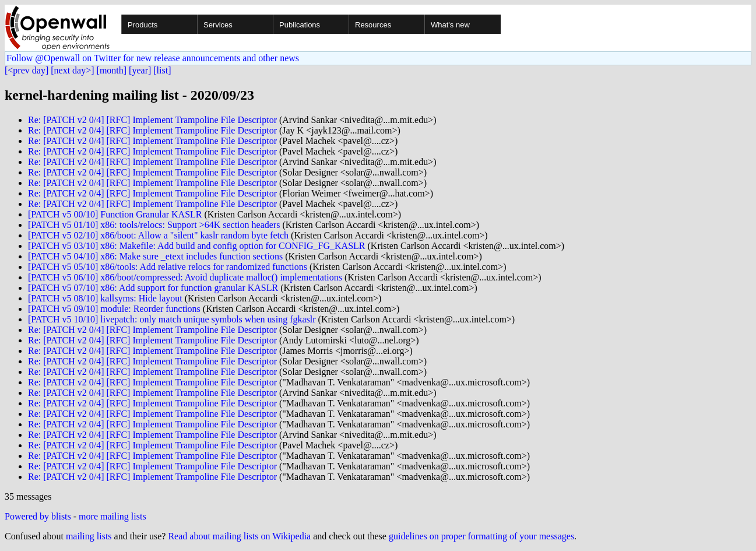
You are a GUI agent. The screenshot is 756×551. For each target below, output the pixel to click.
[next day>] (72, 70)
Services (218, 25)
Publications (300, 25)
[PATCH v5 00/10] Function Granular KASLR (115, 214)
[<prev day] (27, 70)
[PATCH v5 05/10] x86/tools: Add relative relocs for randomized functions (168, 267)
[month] (112, 70)
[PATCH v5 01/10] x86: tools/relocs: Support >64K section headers (154, 225)
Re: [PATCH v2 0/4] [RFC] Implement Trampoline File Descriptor (152, 120)
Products (143, 25)
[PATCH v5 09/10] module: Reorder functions (114, 309)
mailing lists (89, 536)
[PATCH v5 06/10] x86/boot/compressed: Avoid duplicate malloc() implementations (185, 277)
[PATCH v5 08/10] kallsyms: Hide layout (105, 298)
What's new (450, 25)
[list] (162, 70)
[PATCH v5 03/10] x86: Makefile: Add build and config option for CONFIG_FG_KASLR (197, 246)
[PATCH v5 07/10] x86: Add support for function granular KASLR (153, 288)
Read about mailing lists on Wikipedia (239, 536)
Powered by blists (38, 516)
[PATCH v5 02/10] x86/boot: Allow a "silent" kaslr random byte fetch (158, 235)
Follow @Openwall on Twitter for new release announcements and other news (153, 58)
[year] (140, 70)
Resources (373, 25)
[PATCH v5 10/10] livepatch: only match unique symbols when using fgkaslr (172, 319)
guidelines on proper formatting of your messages (481, 536)
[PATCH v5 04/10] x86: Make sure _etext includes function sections (155, 256)
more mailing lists (112, 516)
